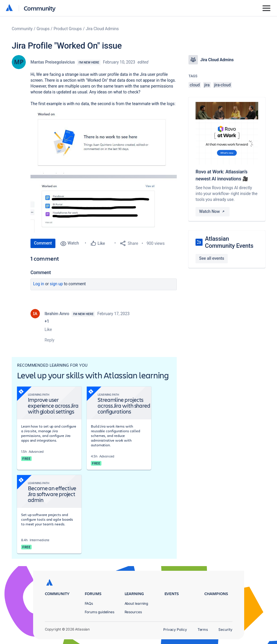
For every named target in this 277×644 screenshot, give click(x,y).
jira (207, 85)
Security (225, 630)
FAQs (89, 603)
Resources (133, 612)
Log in (39, 284)
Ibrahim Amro (57, 314)
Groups (43, 29)
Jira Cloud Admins (102, 29)
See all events (211, 258)
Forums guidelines (100, 612)
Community (40, 8)
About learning (136, 603)
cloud (195, 85)
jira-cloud (222, 85)
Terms (203, 630)
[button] (104, 140)
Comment (43, 243)
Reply (50, 340)
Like (48, 329)
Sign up (56, 284)
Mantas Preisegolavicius (53, 62)
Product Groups (68, 29)
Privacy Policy (175, 630)
